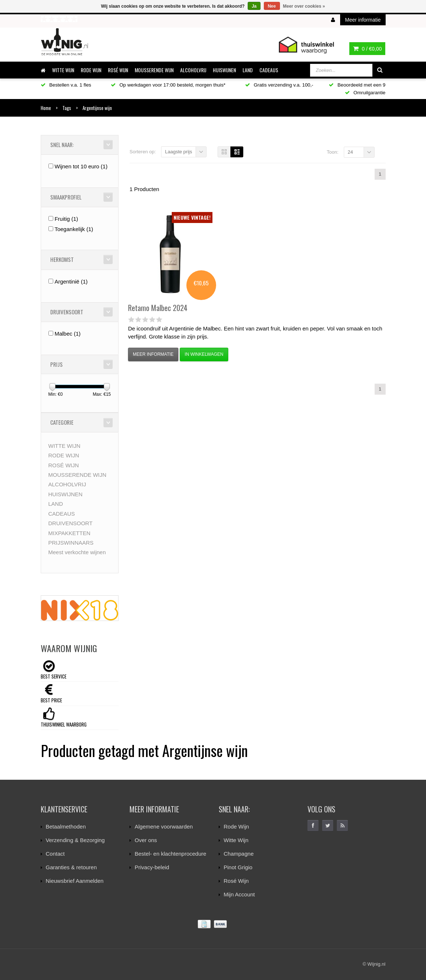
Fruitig (66, 219)
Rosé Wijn (236, 881)
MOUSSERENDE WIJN (154, 70)
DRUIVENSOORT (71, 523)
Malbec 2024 (158, 308)
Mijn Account (239, 894)
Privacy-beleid (152, 867)
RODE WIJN (91, 70)
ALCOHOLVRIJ (193, 70)
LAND (248, 70)
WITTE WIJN (63, 70)
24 (350, 152)
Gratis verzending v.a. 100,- (279, 85)
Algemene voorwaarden (164, 827)
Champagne (239, 854)
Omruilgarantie (365, 93)
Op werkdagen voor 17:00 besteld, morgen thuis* (168, 85)
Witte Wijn (236, 840)
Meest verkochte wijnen (77, 552)
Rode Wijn (236, 827)
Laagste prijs (179, 152)
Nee (272, 6)
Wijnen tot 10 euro (81, 166)
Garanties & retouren (71, 867)
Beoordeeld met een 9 (357, 85)
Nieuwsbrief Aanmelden (75, 881)
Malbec (68, 334)
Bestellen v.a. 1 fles (66, 85)
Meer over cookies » (304, 6)
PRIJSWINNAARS (71, 543)
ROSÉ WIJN (118, 70)
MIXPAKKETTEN (70, 533)
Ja (254, 6)
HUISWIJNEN (224, 70)
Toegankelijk (74, 229)
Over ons (146, 840)
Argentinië (71, 281)
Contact (55, 854)
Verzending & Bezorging (75, 840)
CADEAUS (269, 70)
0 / (367, 49)
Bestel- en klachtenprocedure (170, 854)
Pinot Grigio (238, 867)
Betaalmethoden (66, 827)
